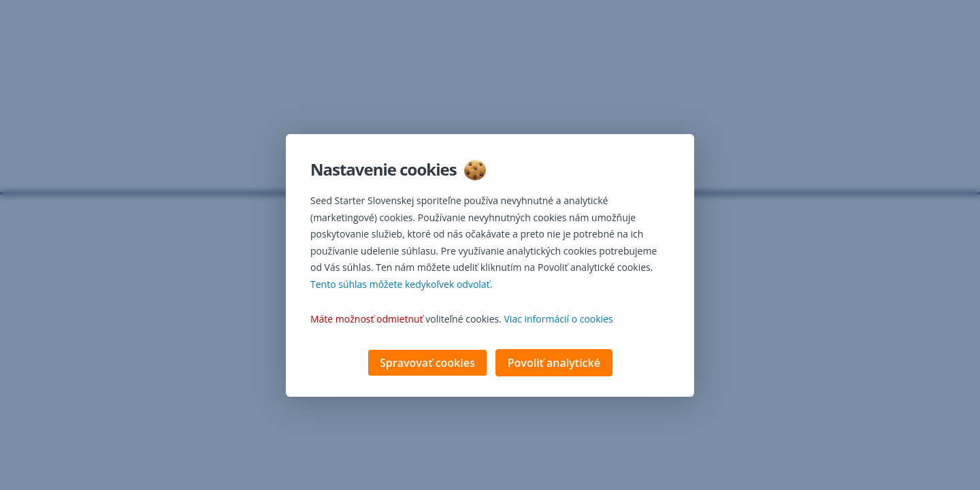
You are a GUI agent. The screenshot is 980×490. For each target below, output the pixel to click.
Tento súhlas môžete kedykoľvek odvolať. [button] (401, 285)
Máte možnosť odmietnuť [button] (367, 320)
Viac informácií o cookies (559, 320)
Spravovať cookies (427, 364)
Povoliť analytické (554, 364)
